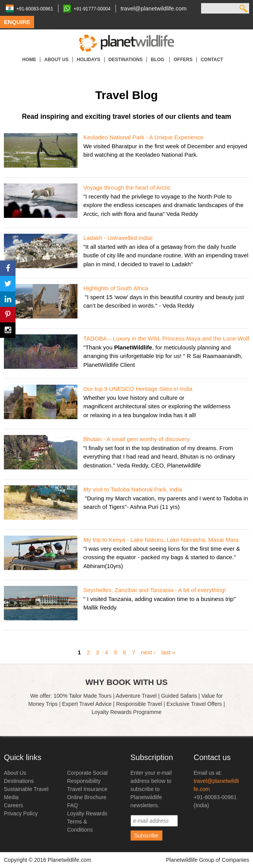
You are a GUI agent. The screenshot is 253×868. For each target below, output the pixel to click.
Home (29, 60)
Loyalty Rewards (87, 813)
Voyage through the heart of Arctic (127, 187)
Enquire (17, 22)
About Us (56, 60)
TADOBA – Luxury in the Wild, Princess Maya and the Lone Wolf (166, 338)
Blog (158, 60)
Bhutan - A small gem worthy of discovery (136, 439)
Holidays (89, 60)
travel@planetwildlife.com (153, 8)
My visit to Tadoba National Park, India (133, 489)
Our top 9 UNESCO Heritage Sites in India (138, 389)
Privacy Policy (21, 813)
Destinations (126, 60)
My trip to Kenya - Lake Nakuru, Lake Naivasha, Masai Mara (161, 540)
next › (148, 652)
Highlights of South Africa (116, 288)
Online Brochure (87, 797)
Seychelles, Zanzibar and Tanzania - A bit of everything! (155, 590)
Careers (14, 805)
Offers (183, 60)
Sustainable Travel (26, 789)
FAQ (72, 805)
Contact (212, 60)
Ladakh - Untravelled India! (118, 238)
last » (169, 652)
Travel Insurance (87, 789)
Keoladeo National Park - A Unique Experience (143, 137)
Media (11, 797)
